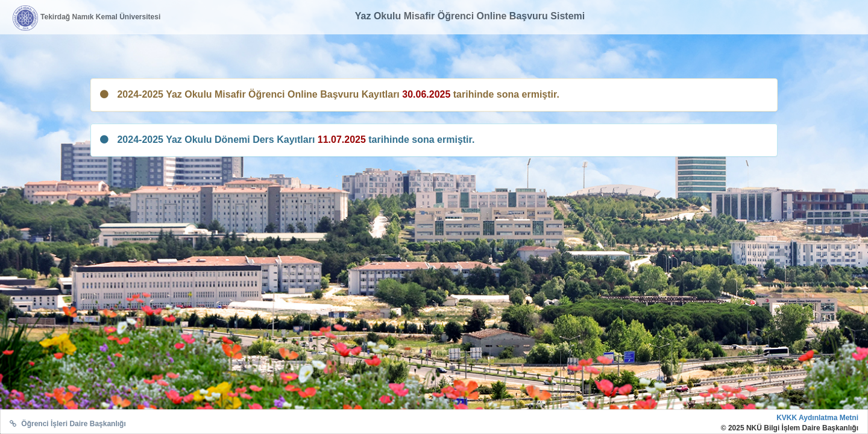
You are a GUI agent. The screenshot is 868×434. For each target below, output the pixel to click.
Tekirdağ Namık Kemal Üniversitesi (100, 17)
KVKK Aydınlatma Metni (817, 418)
